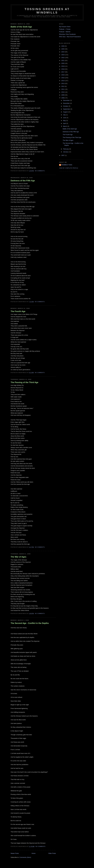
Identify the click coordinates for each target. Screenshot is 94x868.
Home (34, 853)
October (66, 106)
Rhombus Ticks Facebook (67, 34)
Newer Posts (15, 853)
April (65, 123)
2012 (63, 86)
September (67, 109)
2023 (63, 55)
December (67, 100)
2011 (63, 89)
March (65, 126)
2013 (63, 83)
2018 (63, 69)
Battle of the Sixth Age (21, 27)
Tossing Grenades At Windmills (47, 11)
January (66, 152)
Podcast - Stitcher (65, 32)
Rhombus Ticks (67, 165)
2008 (63, 98)
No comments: (40, 171)
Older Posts (52, 853)
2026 (63, 46)
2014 (63, 81)
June (65, 118)
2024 (63, 52)
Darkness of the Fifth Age (23, 181)
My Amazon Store (65, 27)
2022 (63, 58)
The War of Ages (19, 557)
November (67, 103)
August (65, 112)
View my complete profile (69, 168)
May (65, 121)
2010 (63, 92)
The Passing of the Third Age (25, 382)
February (66, 149)
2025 (63, 49)
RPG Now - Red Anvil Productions (70, 37)
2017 (63, 72)
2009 (63, 95)
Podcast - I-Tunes (65, 29)
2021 (63, 60)
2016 (63, 75)
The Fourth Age (18, 311)
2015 (63, 78)
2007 (63, 155)
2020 (63, 63)
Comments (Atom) (25, 857)
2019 (63, 66)
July (65, 115)
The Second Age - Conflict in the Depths (30, 623)
